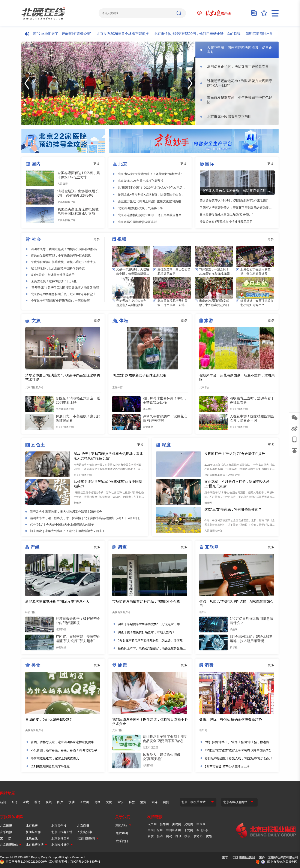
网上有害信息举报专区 (282, 862)
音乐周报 (6, 832)
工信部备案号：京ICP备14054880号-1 (75, 862)
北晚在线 (32, 838)
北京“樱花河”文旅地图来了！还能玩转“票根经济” (59, 34)
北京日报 (6, 826)
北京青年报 (59, 826)
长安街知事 (85, 832)
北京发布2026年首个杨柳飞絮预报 (127, 34)
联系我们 (122, 841)
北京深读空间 (60, 838)
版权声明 (122, 833)
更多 (97, 164)
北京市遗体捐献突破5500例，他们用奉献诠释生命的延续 (201, 34)
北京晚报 (32, 826)
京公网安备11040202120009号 (26, 862)
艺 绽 (5, 838)
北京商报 (83, 826)
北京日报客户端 (62, 832)
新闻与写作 (33, 832)
